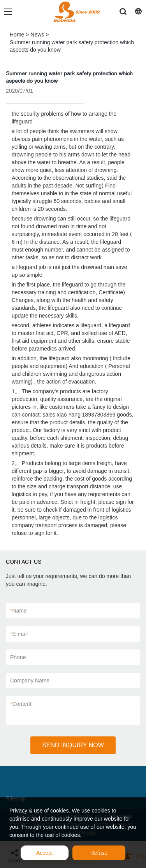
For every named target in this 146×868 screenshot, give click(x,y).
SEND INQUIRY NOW (73, 745)
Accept (45, 853)
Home (17, 35)
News (37, 35)
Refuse (99, 853)
